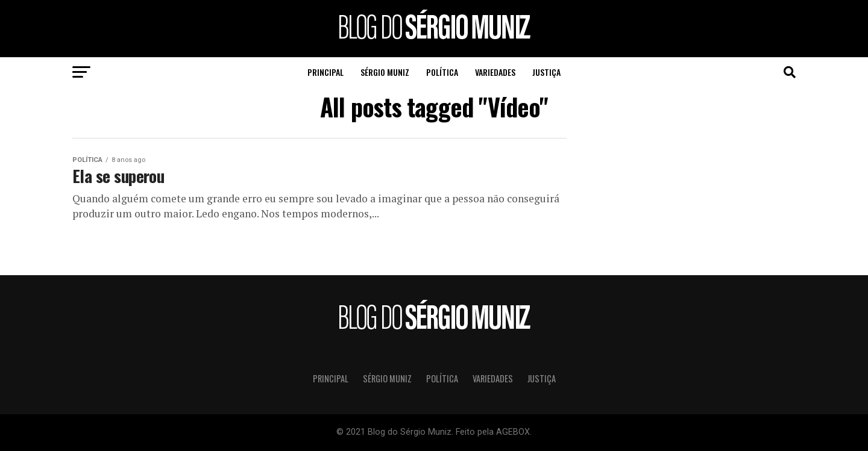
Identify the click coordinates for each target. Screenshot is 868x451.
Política (442, 72)
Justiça (546, 72)
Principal (325, 72)
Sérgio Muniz (385, 72)
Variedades (495, 72)
